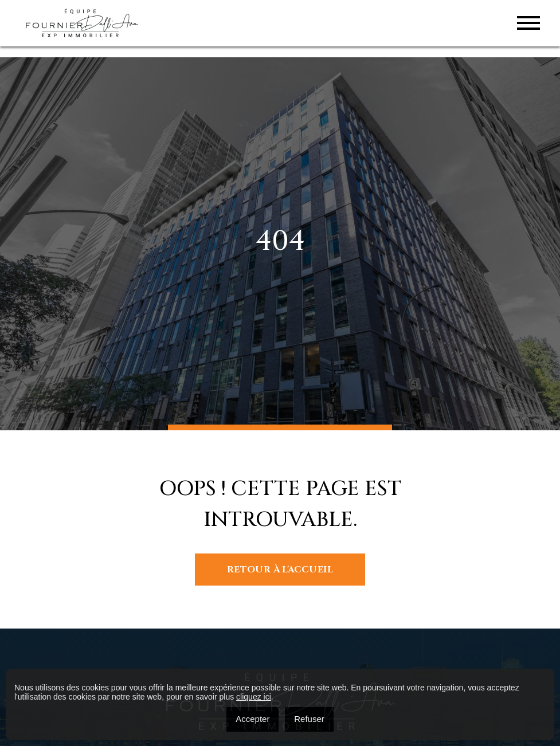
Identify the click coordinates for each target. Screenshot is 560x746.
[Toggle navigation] (528, 23)
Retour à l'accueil (280, 570)
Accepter (252, 719)
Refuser (309, 719)
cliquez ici (254, 697)
